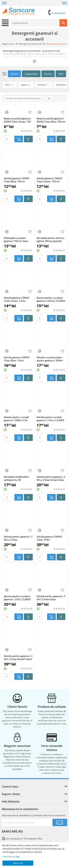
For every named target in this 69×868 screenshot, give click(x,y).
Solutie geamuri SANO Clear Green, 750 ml (49, 180)
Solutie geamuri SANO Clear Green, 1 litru (17, 299)
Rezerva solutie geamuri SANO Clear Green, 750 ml (17, 120)
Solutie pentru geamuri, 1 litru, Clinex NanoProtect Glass (18, 538)
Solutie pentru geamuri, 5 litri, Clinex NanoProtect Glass (18, 657)
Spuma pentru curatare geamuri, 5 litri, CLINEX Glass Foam (17, 598)
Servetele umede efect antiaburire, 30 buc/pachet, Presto (16, 478)
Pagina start (8, 44)
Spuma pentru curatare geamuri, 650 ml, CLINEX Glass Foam (51, 299)
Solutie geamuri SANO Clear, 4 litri (49, 538)
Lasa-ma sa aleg (11, 856)
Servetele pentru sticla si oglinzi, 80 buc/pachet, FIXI (51, 239)
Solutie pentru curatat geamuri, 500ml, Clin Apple (16, 419)
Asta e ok (18, 863)
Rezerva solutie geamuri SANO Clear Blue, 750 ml (51, 120)
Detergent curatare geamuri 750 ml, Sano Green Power (16, 239)
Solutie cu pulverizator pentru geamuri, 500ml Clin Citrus (50, 359)
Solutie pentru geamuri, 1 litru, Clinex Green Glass (51, 478)
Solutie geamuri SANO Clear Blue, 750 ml (17, 180)
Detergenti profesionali (30, 44)
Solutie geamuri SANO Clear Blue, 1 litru (17, 359)
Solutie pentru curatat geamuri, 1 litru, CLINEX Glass (50, 419)
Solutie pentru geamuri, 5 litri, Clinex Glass (51, 598)
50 (50, 98)
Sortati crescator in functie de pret (24, 98)
